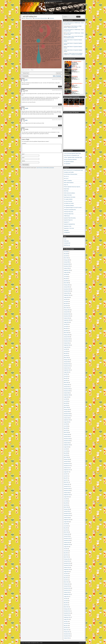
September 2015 (67, 520)
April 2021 (66, 380)
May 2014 (66, 553)
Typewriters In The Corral (69, 228)
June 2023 (66, 326)
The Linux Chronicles (68, 201)
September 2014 (67, 545)
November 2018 (67, 441)
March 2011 (66, 630)
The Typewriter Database (69, 162)
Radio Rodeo (67, 189)
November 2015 (67, 515)
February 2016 (67, 509)
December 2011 (67, 611)
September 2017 (67, 470)
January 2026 (67, 262)
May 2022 (66, 353)
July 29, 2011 (29, 18)
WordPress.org (67, 245)
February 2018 (67, 459)
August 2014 (66, 547)
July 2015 (66, 524)
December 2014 (67, 538)
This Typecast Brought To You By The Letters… (73, 208)
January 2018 (67, 461)
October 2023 (67, 318)
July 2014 (66, 549)
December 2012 (67, 588)
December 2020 (67, 389)
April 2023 (66, 331)
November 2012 (67, 590)
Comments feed (67, 243)
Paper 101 (66, 185)
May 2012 (66, 603)
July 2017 (66, 474)
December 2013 (67, 563)
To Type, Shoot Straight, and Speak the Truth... (33, 1)
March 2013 (66, 582)
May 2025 (66, 279)
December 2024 (67, 289)
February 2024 (67, 310)
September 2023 (67, 320)
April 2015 (66, 530)
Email (23, 159)
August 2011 (66, 619)
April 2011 (66, 628)
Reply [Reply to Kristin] (60, 136)
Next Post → (59, 73)
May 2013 (66, 578)
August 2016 (66, 497)
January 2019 (67, 436)
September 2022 (67, 345)
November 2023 (67, 316)
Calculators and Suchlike (69, 172)
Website (23, 163)
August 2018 (66, 447)
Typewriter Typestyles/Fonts (69, 224)
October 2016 (67, 493)
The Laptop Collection (68, 199)
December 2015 (67, 513)
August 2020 (66, 397)
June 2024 (66, 301)
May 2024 (66, 304)
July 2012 (66, 599)
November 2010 (67, 636)
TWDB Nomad (67, 216)
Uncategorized (67, 232)
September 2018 (67, 445)
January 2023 (67, 337)
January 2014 (67, 561)
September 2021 (67, 370)
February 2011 (67, 632)
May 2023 (66, 328)
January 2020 (67, 412)
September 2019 (67, 420)
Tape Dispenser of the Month (70, 197)
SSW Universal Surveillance (69, 193)
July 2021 (66, 374)
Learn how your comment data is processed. (45, 169)
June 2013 (66, 576)
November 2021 (67, 366)
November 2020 (67, 391)
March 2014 (66, 557)
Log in (65, 239)
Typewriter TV (67, 222)
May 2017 (66, 478)
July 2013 (66, 574)
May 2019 (66, 428)
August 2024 (66, 297)
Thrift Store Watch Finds (69, 214)
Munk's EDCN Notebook (69, 183)
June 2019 (66, 426)
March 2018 (66, 457)
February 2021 (67, 385)
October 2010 (67, 638)
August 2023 (66, 322)
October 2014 (67, 542)
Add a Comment (57, 76)
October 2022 (67, 343)
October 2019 (67, 418)
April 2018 (66, 455)
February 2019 (67, 434)
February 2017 (67, 484)
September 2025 (67, 270)
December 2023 (67, 314)
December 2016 (67, 488)
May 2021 (66, 378)
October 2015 (67, 518)
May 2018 (66, 453)
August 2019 (66, 422)
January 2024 (67, 312)
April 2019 (66, 430)
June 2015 (66, 526)
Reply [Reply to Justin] (60, 116)
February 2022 (67, 360)
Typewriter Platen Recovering (70, 218)
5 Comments (51, 18)
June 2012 (66, 601)
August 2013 (66, 572)
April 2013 (66, 580)
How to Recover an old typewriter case (72, 155)
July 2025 (66, 274)
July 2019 (66, 424)
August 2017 (66, 472)
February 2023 (67, 335)
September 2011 (67, 617)
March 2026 (66, 258)
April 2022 (66, 356)
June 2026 (66, 252)
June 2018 (66, 451)
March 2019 (66, 432)
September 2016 (67, 495)
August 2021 (66, 372)
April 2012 (66, 605)
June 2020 (66, 401)
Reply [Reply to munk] (60, 104)
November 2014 (67, 540)
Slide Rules (66, 191)
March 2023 (66, 333)
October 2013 (67, 567)
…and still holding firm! (29, 17)
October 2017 (67, 468)
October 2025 (67, 268)
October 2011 (67, 615)
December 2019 (67, 414)
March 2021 (66, 382)
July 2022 (66, 349)
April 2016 (66, 505)
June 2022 (66, 351)
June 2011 (66, 623)
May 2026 (66, 254)
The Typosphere (67, 164)
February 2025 (67, 285)
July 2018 (66, 449)
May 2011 (66, 626)
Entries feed (66, 241)
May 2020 (66, 403)
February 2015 (67, 534)
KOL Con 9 (66, 178)
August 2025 (66, 272)
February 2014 (67, 559)
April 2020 (66, 405)
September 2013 (67, 569)
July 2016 (66, 499)
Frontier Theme (82, 643)
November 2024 (67, 291)
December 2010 (67, 634)
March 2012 (66, 607)
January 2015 (67, 536)
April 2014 (66, 555)
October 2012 (67, 592)
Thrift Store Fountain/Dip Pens (70, 210)
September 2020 (67, 395)
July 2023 (66, 324)
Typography (66, 230)
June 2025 (66, 277)
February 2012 (67, 609)
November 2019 (67, 416)
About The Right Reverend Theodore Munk (31, 13)
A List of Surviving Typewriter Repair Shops (72, 153)
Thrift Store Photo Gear (68, 212)
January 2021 (67, 387)
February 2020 (67, 410)
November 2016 (67, 491)
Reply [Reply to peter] (60, 87)
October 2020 (67, 393)
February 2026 (67, 260)
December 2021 (67, 364)
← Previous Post (25, 73)
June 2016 (66, 501)
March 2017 (66, 482)
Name (23, 156)
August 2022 (66, 347)
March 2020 (66, 407)
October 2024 (67, 293)
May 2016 (66, 503)
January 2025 (67, 287)
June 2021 (66, 376)
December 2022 (67, 339)
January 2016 (67, 511)
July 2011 (66, 621)
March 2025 (66, 283)
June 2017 (66, 476)
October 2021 (67, 368)
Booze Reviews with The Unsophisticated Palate (73, 170)
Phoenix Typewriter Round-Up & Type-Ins (72, 187)
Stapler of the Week (68, 195)
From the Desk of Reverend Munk (40, 18)
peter (26, 80)
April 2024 (66, 306)
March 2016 (66, 507)
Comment (24, 143)
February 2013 (67, 584)
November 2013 (67, 565)
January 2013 (67, 586)
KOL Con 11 (66, 176)
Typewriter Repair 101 (68, 220)
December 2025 (67, 264)
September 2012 (67, 594)
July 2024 (66, 299)
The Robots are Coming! (69, 203)
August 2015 (66, 522)
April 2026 (66, 256)
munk (24, 18)
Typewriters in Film (68, 226)
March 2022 (66, 358)
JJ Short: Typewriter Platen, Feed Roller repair (73, 157)
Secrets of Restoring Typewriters (70, 159)
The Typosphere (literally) (48, 13)
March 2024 (66, 308)
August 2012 (66, 596)
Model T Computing (68, 181)
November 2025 (67, 266)
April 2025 (66, 281)
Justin (27, 108)
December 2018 (67, 439)
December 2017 (67, 464)
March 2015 (66, 532)
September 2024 (67, 295)
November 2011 (67, 613)
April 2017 (66, 480)
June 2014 (66, 551)
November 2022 (67, 341)
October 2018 (67, 443)
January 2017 (67, 486)
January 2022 (67, 362)
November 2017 (67, 466)
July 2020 (66, 399)
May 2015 (66, 528)
